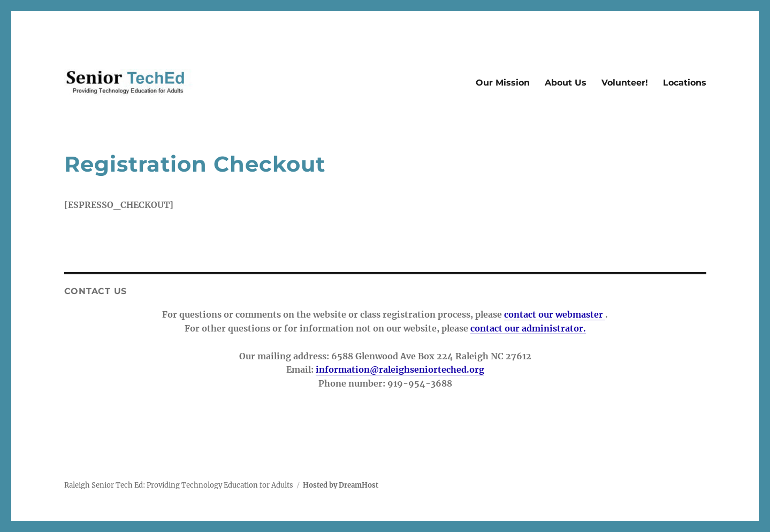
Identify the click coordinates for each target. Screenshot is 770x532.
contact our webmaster (555, 314)
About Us (566, 83)
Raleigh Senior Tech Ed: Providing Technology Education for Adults (179, 485)
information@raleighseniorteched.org (400, 369)
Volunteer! (625, 83)
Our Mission (503, 83)
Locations (685, 83)
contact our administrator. (528, 328)
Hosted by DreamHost (341, 485)
